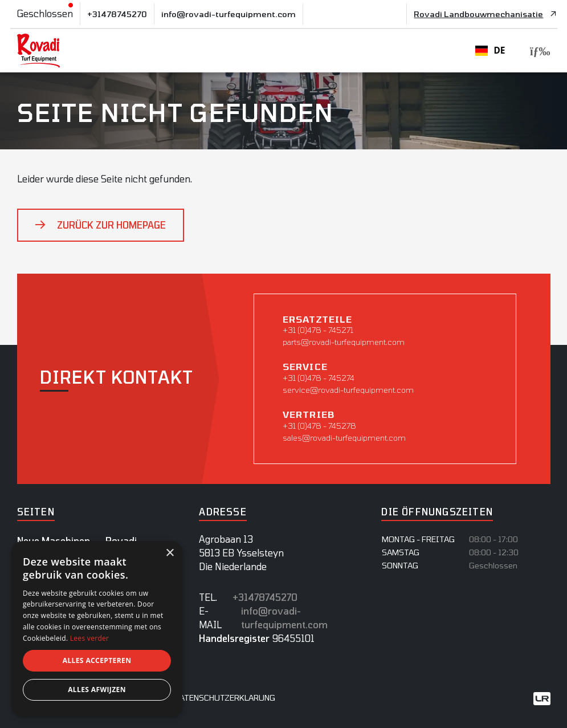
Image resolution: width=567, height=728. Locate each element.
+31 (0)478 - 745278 (319, 426)
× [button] (170, 553)
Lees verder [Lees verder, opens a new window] (90, 638)
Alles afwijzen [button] (97, 690)
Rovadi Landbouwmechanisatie (478, 14)
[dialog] (97, 629)
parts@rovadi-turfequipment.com (344, 342)
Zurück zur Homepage (111, 225)
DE (490, 50)
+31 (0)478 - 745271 (318, 330)
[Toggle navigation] (537, 51)
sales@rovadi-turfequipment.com (344, 438)
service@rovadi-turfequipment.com (348, 390)
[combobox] (490, 51)
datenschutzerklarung (225, 698)
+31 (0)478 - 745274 (319, 378)
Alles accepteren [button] (97, 660)
